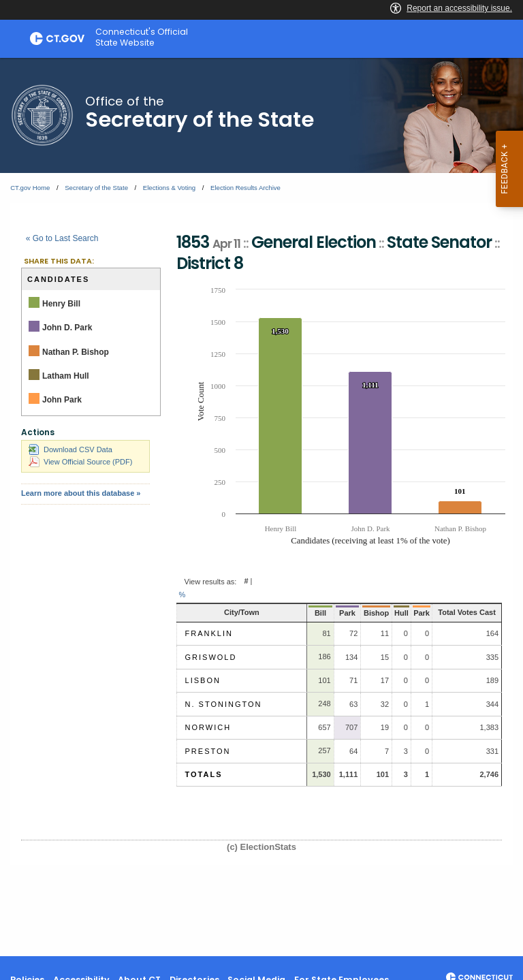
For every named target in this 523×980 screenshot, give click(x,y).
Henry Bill (61, 304)
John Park (62, 400)
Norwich (208, 727)
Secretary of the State (96, 188)
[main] (261, 507)
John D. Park (67, 328)
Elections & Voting (169, 188)
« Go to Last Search (62, 238)
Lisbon (203, 680)
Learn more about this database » (81, 493)
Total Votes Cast (459, 612)
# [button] (246, 582)
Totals (204, 774)
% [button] (183, 595)
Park (335, 613)
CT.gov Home (30, 188)
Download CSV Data (70, 449)
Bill (310, 613)
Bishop (363, 613)
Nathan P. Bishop (76, 352)
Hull (388, 613)
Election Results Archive (245, 188)
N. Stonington (224, 704)
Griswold (211, 657)
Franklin (209, 633)
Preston (208, 751)
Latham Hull (66, 376)
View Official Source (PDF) (80, 462)
